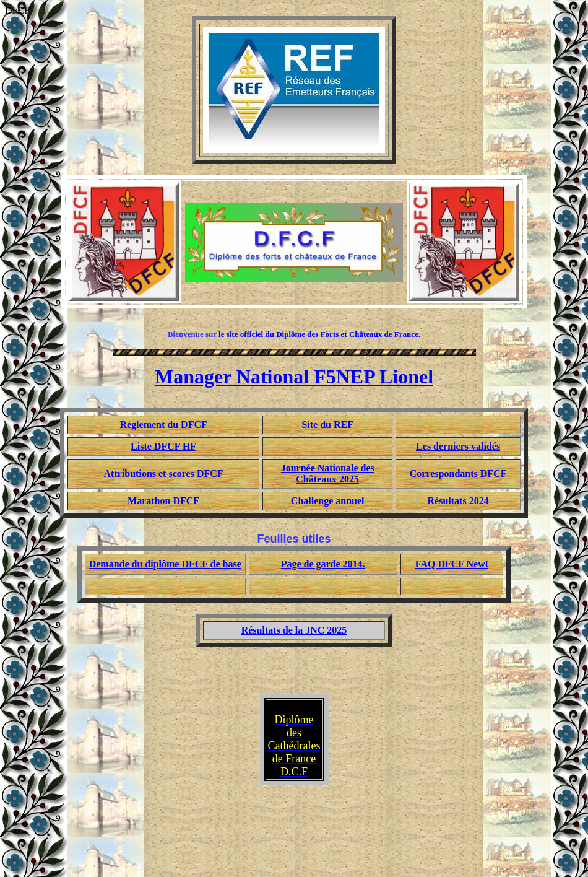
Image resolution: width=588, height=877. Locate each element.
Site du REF (327, 425)
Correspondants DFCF (458, 473)
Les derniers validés (458, 446)
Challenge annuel (328, 501)
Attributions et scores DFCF (164, 473)
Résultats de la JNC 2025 (294, 630)
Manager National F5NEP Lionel (294, 377)
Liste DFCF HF (163, 446)
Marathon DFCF (163, 501)
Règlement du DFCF (163, 425)
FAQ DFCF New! (452, 564)
